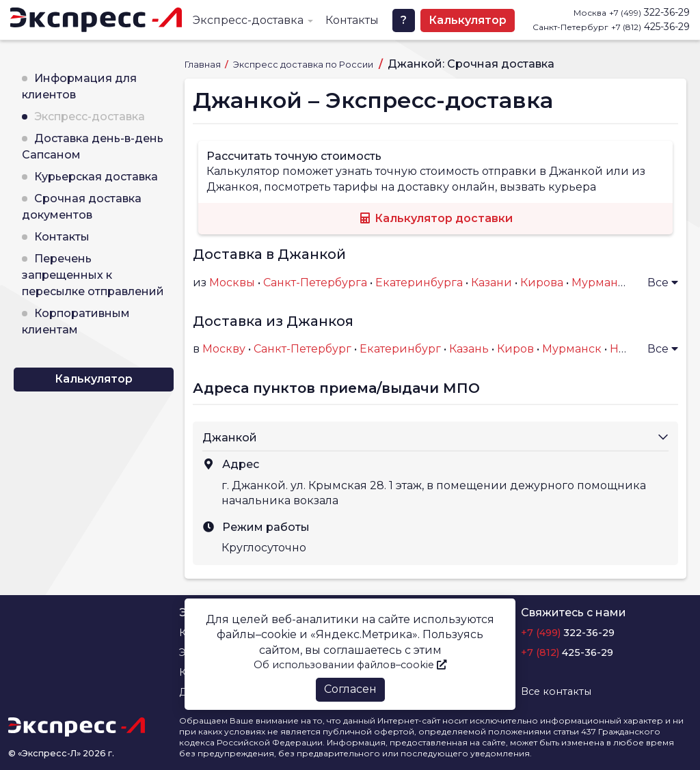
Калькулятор (468, 20)
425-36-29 (650, 27)
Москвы (232, 283)
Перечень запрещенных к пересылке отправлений (93, 275)
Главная (204, 65)
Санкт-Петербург (302, 349)
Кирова (542, 283)
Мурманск (572, 349)
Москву (224, 349)
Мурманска (604, 283)
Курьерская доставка (96, 177)
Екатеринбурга (419, 283)
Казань (469, 349)
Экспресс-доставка (248, 20)
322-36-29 (649, 12)
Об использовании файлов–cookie (350, 665)
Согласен (350, 689)
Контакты (352, 20)
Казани (492, 283)
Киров (515, 349)
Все (663, 283)
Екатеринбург (400, 349)
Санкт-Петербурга (315, 283)
